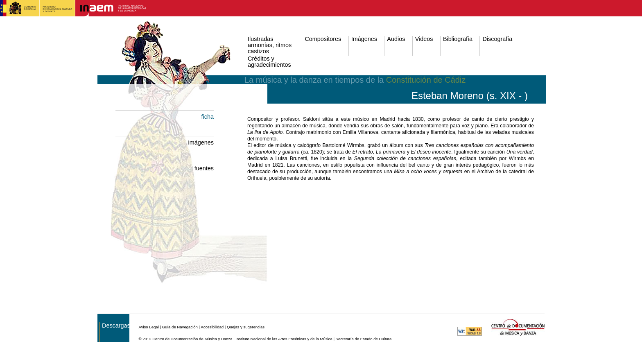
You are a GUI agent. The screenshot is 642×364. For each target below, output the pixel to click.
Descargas (116, 326)
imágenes (201, 142)
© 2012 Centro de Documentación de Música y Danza (185, 339)
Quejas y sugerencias (246, 327)
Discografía (497, 39)
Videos (424, 39)
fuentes (204, 168)
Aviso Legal (148, 327)
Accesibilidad (212, 327)
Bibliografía (458, 39)
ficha (208, 117)
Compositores (323, 39)
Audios (396, 39)
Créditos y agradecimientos (269, 62)
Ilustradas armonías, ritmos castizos (270, 45)
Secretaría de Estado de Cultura (364, 339)
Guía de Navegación (180, 327)
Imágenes (364, 39)
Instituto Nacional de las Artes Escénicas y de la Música (284, 339)
